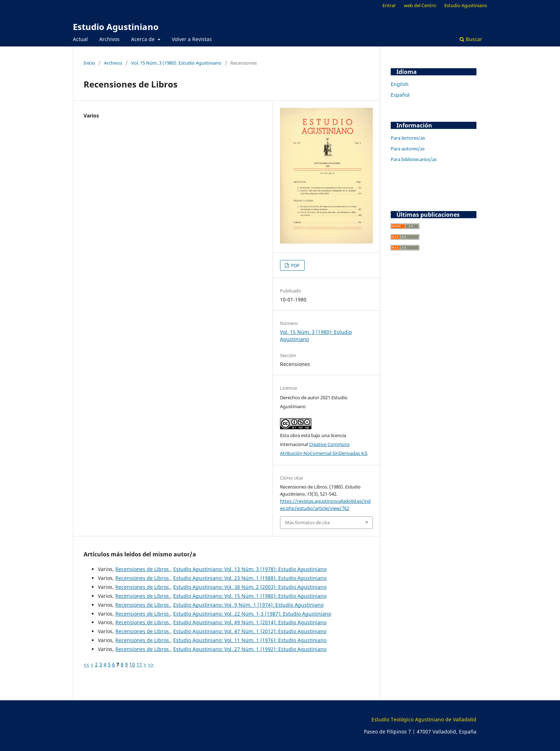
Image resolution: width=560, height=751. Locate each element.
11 (139, 664)
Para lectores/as (408, 138)
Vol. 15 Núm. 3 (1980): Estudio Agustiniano (176, 63)
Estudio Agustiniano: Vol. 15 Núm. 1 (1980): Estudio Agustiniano (250, 596)
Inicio (89, 63)
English (400, 84)
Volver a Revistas (192, 39)
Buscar (471, 39)
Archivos (109, 39)
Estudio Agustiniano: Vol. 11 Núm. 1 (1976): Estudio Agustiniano (250, 640)
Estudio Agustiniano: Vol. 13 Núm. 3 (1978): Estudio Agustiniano (250, 569)
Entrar (389, 5)
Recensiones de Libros (143, 569)
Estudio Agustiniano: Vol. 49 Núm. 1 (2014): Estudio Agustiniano (250, 622)
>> (151, 664)
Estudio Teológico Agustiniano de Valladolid (424, 719)
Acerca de (144, 39)
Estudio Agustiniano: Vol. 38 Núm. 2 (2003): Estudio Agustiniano (250, 587)
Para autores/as (408, 149)
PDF (295, 265)
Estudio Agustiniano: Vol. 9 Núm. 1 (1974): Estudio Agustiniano (248, 605)
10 (132, 664)
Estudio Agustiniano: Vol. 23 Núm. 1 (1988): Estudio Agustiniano (250, 578)
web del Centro (420, 5)
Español (400, 95)
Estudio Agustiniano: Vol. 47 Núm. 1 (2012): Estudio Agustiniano (250, 631)
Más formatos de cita (307, 522)
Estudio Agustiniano (116, 27)
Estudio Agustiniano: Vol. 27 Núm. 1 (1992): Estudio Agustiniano (250, 649)
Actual (80, 39)
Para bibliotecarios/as (414, 159)
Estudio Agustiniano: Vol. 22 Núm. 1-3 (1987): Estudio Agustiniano (252, 614)
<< (86, 664)
